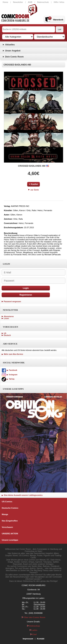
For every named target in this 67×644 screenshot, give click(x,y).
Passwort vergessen (12, 302)
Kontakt (41, 639)
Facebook (9, 370)
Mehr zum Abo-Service (12, 354)
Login (26, 288)
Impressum (28, 639)
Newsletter (18, 2)
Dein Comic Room (14, 57)
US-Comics (7, 502)
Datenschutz (43, 2)
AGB (30, 2)
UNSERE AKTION (10, 534)
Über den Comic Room (34, 617)
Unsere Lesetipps (10, 540)
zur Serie (34, 190)
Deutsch (7, 335)
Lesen (6, 318)
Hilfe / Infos (59, 2)
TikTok (8, 379)
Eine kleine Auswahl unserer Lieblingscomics (22, 495)
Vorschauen (7, 527)
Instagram (9, 375)
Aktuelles (10, 45)
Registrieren (26, 295)
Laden (33, 630)
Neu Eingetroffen (10, 521)
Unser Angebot (13, 51)
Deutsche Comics (10, 508)
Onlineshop (33, 626)
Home (5, 2)
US (5, 333)
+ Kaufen (33, 184)
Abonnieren (9, 316)
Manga (5, 514)
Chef (33, 634)
